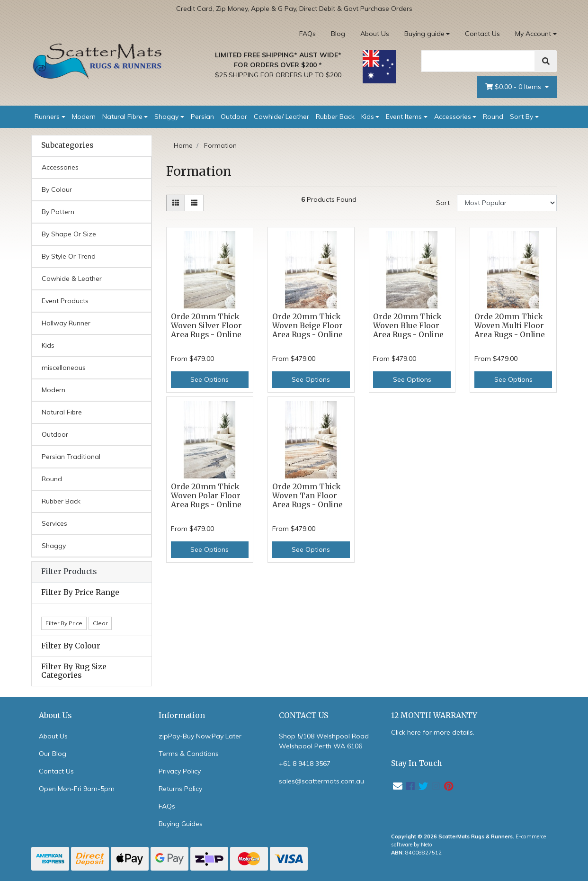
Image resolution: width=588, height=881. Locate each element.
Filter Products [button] (69, 572)
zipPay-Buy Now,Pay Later (200, 736)
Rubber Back (335, 117)
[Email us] (398, 786)
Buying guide (424, 34)
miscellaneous (64, 368)
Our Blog (53, 754)
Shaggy (166, 117)
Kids (368, 117)
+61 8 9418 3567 (305, 764)
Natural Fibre (122, 117)
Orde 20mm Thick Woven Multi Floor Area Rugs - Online (510, 326)
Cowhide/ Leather (281, 117)
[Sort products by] (507, 203)
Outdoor (234, 117)
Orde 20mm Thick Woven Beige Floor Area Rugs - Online (307, 326)
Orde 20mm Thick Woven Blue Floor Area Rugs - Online (408, 326)
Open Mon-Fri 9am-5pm (77, 789)
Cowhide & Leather (72, 279)
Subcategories (67, 145)
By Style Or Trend (69, 256)
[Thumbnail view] (176, 203)
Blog (338, 34)
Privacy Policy (180, 771)
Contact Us (482, 34)
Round (493, 117)
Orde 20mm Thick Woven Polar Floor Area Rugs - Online (206, 496)
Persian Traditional (71, 457)
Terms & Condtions (189, 754)
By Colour (57, 189)
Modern (84, 117)
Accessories (453, 117)
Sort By (521, 117)
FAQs (307, 34)
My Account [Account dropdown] (533, 34)
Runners (47, 117)
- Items (514, 87)
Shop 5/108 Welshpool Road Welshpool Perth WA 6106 (324, 741)
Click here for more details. (433, 732)
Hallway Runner (66, 323)
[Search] (478, 61)
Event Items (404, 117)
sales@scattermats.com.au (321, 781)
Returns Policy (180, 789)
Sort (443, 203)
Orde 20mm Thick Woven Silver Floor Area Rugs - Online (206, 326)
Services (54, 523)
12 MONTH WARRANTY (434, 715)
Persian (202, 117)
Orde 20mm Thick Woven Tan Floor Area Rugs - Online (307, 496)
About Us (375, 34)
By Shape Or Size (69, 234)
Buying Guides (181, 824)
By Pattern (58, 212)
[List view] (194, 203)
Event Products (65, 301)
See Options (209, 379)
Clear (100, 623)
